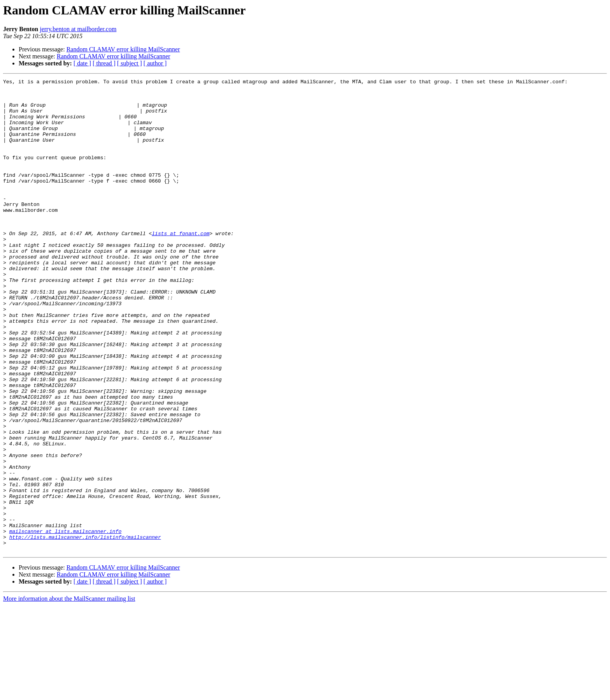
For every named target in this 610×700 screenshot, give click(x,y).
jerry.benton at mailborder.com (78, 29)
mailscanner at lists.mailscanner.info (66, 622)
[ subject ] (130, 63)
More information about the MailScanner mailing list (69, 693)
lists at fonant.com (181, 265)
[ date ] (82, 63)
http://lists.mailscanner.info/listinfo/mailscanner (85, 629)
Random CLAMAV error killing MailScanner (123, 49)
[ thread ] (104, 63)
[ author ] (155, 63)
